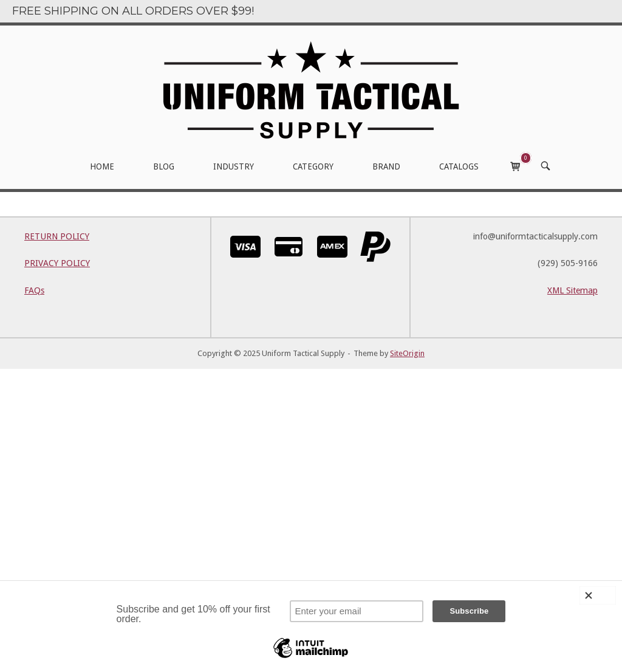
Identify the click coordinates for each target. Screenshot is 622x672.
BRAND (386, 166)
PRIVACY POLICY (57, 263)
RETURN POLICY (57, 236)
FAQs (34, 290)
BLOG (164, 166)
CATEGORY (313, 166)
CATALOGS (459, 166)
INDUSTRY (234, 166)
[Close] (598, 595)
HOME (102, 166)
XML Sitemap (572, 290)
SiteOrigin (407, 353)
